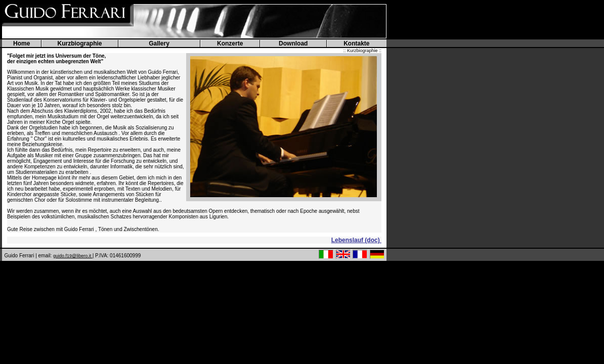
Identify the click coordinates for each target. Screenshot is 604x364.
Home (21, 43)
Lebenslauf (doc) (356, 240)
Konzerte (230, 43)
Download (293, 43)
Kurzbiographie (80, 43)
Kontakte (356, 43)
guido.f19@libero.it (73, 256)
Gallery (159, 43)
